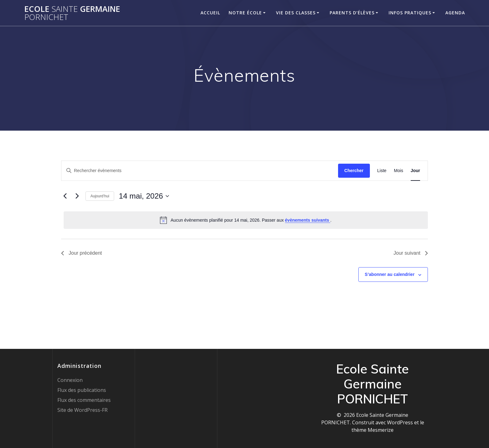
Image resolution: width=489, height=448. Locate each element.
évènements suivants (308, 220)
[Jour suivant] (77, 196)
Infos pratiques (410, 13)
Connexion (70, 380)
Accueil (210, 13)
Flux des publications (82, 390)
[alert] (246, 220)
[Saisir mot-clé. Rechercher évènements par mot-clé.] (200, 171)
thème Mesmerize (373, 430)
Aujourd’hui (100, 196)
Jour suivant (411, 253)
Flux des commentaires (84, 400)
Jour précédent (82, 253)
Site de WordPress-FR (82, 410)
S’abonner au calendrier (390, 274)
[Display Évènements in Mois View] (399, 171)
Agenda (455, 13)
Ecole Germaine (72, 13)
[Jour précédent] (65, 196)
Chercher (354, 171)
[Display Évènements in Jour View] (415, 171)
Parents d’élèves (352, 13)
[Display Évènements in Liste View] (382, 171)
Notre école (245, 13)
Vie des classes (296, 13)
